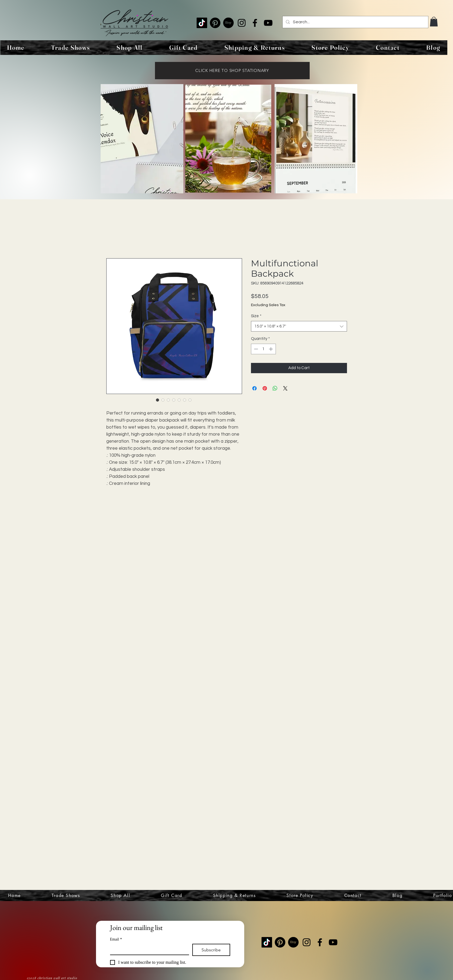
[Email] (148, 949)
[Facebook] (255, 23)
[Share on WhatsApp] (275, 388)
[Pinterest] (215, 23)
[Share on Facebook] (254, 388)
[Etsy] (228, 23)
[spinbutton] (263, 349)
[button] (434, 22)
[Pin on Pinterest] (265, 388)
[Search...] (355, 22)
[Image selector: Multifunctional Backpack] (158, 400)
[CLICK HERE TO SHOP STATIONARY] (232, 71)
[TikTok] (202, 23)
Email (116, 939)
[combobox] (299, 326)
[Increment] (271, 349)
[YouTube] (268, 23)
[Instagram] (242, 23)
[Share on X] (285, 388)
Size (256, 316)
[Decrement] (255, 349)
